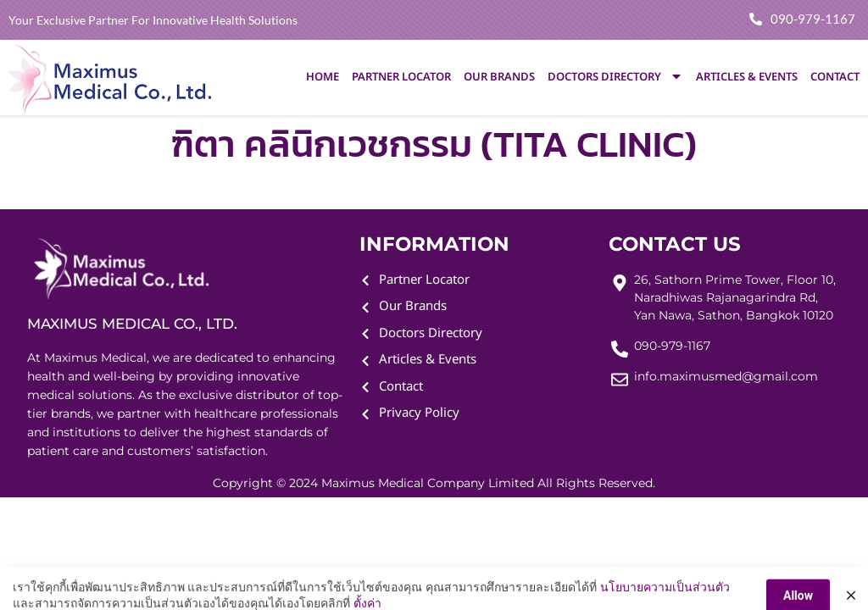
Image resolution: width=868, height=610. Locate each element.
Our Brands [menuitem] (499, 77)
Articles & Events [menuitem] (747, 77)
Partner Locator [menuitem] (401, 77)
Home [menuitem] (323, 77)
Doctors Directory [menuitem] (615, 77)
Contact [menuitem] (835, 77)
